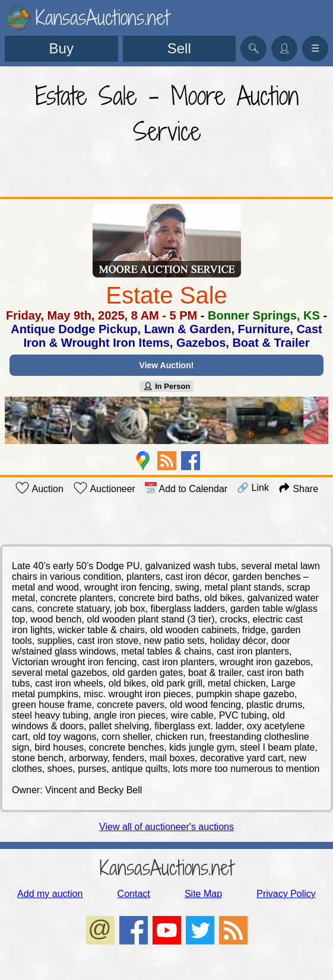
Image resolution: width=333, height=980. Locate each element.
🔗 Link (253, 488)
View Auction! (167, 365)
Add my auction (50, 894)
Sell (179, 48)
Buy (61, 48)
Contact (134, 894)
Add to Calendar (186, 488)
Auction (39, 488)
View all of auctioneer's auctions (166, 827)
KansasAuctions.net (166, 868)
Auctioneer (104, 488)
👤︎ (284, 48)
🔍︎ (253, 48)
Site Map (203, 894)
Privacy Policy (286, 894)
